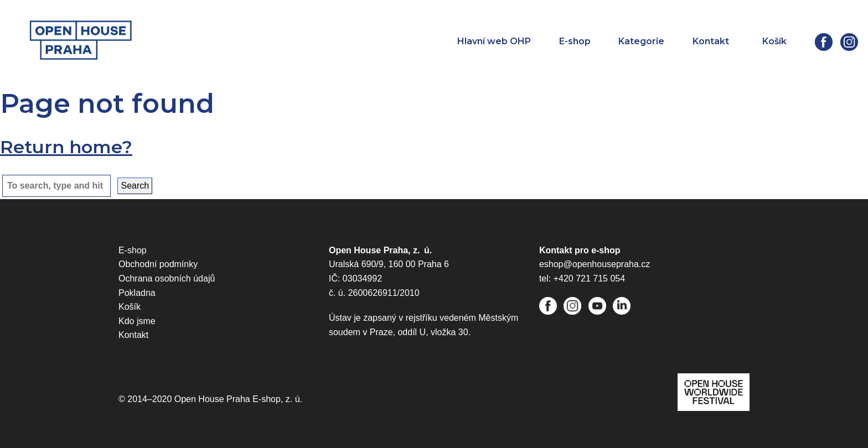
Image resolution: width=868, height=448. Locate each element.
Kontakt (711, 41)
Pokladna (137, 293)
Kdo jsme (137, 321)
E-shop (575, 41)
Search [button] (135, 186)
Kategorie (641, 41)
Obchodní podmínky (158, 264)
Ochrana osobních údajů (167, 278)
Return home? (66, 147)
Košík (130, 307)
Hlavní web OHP (494, 41)
